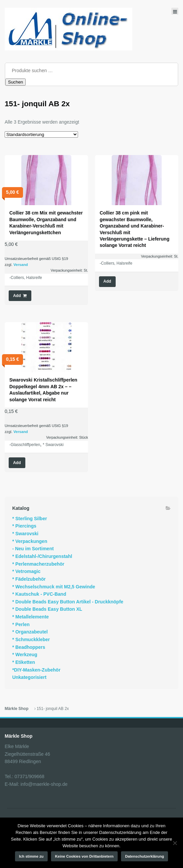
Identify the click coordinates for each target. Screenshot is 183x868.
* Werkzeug (25, 655)
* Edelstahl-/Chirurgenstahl (42, 556)
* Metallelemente (31, 617)
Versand (21, 265)
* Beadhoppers (29, 647)
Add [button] (17, 296)
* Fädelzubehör (29, 579)
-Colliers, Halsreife (26, 278)
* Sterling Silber (30, 519)
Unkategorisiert (29, 677)
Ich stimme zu (31, 856)
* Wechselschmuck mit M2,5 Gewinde (54, 587)
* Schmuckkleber (31, 639)
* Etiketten (24, 662)
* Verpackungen (30, 541)
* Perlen (21, 624)
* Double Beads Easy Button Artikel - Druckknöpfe (68, 602)
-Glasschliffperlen (25, 445)
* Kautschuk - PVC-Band (39, 594)
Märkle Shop (16, 709)
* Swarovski (53, 445)
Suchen (15, 82)
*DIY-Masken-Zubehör (36, 670)
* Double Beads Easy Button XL (47, 609)
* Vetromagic (26, 571)
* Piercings (24, 526)
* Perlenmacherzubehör (38, 564)
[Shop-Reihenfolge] (41, 134)
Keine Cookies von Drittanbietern (84, 856)
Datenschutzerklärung (144, 856)
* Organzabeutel (30, 632)
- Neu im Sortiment (33, 549)
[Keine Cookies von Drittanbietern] (175, 843)
